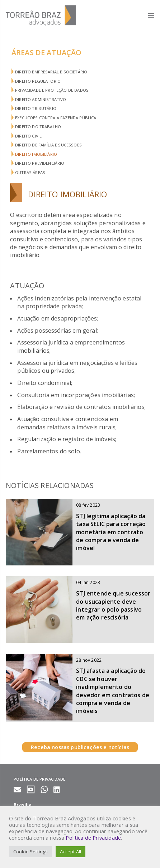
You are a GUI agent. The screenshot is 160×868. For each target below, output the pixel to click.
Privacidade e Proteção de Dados (52, 90)
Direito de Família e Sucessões (48, 145)
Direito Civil (28, 136)
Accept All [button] (70, 852)
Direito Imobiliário (36, 154)
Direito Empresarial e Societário (51, 72)
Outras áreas (30, 172)
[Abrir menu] (148, 16)
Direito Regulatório (38, 81)
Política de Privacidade (93, 838)
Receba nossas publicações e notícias (80, 747)
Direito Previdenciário (40, 163)
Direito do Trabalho (38, 127)
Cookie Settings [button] (30, 852)
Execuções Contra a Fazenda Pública (56, 118)
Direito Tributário (36, 108)
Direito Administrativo (41, 99)
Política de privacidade (39, 779)
